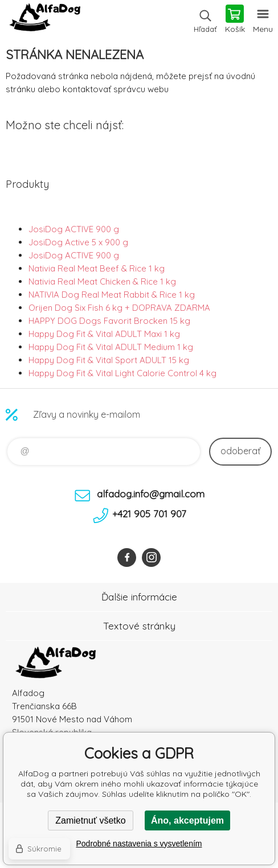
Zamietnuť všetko (90, 820)
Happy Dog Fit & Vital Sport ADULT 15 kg (109, 360)
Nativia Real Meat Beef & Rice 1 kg (97, 268)
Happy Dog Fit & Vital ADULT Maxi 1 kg (104, 334)
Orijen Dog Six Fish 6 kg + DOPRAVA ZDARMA (119, 308)
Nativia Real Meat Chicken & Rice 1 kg (102, 281)
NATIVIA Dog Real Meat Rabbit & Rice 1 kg (112, 295)
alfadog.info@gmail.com (151, 494)
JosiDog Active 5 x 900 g (78, 242)
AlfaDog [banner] (45, 20)
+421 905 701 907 (149, 514)
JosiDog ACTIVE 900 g (74, 229)
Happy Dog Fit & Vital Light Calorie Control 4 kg (122, 373)
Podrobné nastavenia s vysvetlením (139, 844)
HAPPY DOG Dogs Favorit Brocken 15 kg (109, 321)
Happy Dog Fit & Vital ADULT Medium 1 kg (111, 347)
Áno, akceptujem (187, 820)
